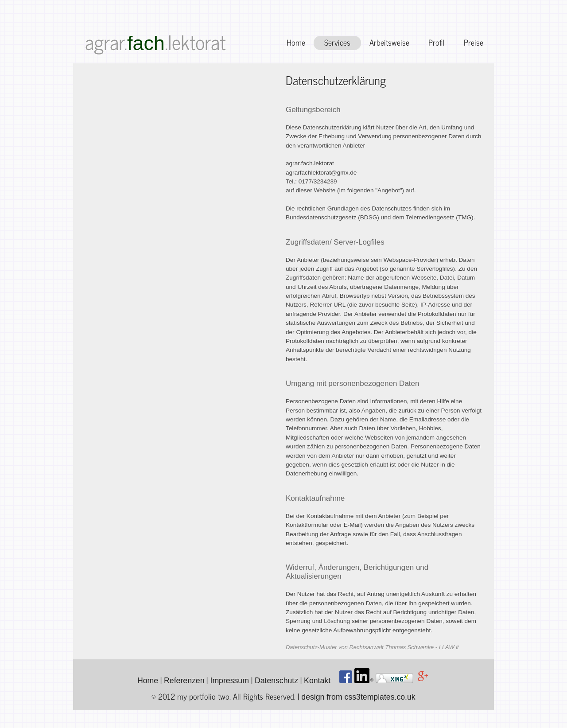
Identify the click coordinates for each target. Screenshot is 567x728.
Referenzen (184, 681)
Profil (437, 42)
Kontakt (317, 681)
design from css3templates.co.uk (358, 697)
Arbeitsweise (389, 42)
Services (337, 42)
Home (296, 42)
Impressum (229, 681)
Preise (474, 42)
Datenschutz (276, 681)
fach (146, 43)
